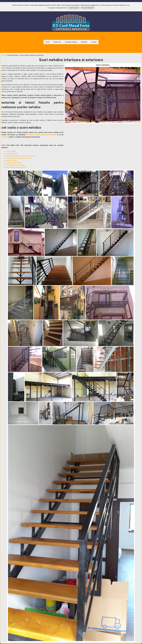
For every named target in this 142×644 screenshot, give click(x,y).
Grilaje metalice (12, 160)
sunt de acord (74, 8)
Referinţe (84, 42)
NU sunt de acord (88, 8)
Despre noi (57, 42)
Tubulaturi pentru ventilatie (15, 165)
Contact (94, 42)
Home (48, 42)
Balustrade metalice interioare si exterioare (21, 156)
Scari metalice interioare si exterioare (19, 158)
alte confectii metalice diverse (16, 167)
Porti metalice (11, 151)
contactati (5, 137)
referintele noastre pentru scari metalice (41, 135)
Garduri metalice (12, 154)
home (3, 55)
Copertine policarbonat (14, 163)
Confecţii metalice (71, 42)
